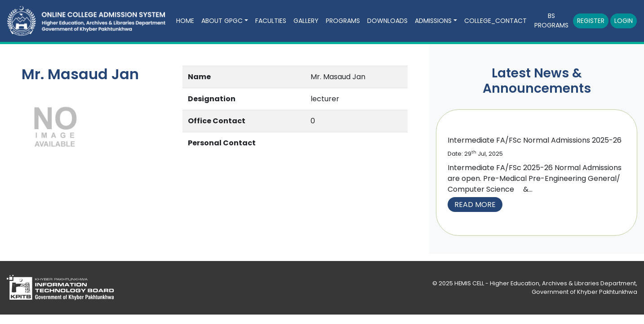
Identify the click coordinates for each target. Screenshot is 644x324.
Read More (475, 205)
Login (624, 21)
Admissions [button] (433, 21)
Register (591, 21)
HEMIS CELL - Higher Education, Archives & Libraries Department (545, 283)
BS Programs (551, 20)
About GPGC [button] (222, 21)
